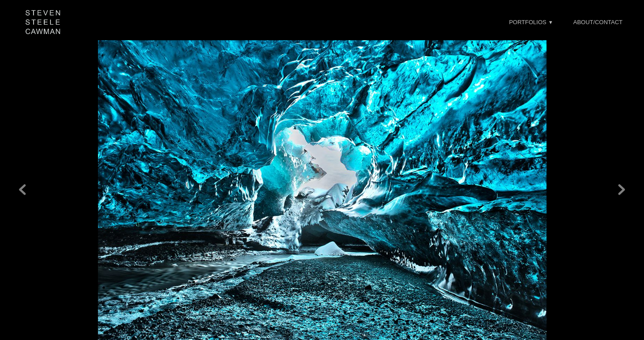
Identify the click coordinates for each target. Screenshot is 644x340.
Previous (22, 182)
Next (622, 182)
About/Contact (598, 22)
